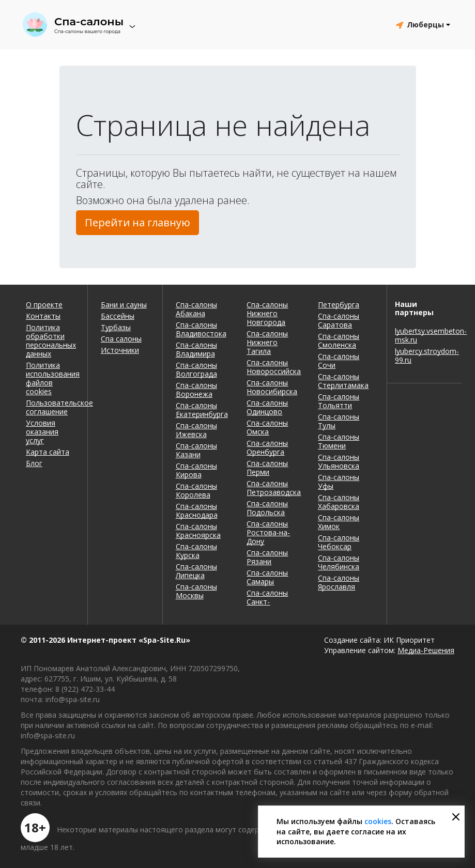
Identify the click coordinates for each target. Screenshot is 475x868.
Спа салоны (121, 339)
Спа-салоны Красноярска (198, 531)
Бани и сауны (124, 305)
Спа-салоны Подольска (267, 508)
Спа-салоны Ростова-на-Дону (268, 532)
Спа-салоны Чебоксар (339, 542)
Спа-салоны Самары (267, 577)
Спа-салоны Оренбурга (267, 447)
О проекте (44, 305)
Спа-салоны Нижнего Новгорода (267, 313)
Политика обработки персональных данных (50, 340)
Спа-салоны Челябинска (339, 562)
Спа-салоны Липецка (196, 571)
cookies (378, 821)
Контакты (43, 316)
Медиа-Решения (426, 650)
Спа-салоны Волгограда (196, 369)
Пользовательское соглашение (50, 407)
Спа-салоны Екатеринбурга (202, 410)
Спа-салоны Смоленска (339, 340)
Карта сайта (48, 452)
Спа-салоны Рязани (267, 557)
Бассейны (118, 316)
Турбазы (116, 327)
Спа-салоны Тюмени (339, 441)
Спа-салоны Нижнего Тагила (267, 342)
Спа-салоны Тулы (339, 421)
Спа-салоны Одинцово (267, 407)
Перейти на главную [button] (137, 222)
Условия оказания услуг (42, 432)
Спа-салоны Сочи (339, 361)
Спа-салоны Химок (339, 522)
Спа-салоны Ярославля (339, 582)
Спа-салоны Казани (196, 450)
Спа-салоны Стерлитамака (343, 381)
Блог (34, 463)
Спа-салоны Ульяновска (339, 461)
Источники (120, 350)
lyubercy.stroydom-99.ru (425, 355)
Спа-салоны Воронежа (196, 390)
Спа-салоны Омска (267, 427)
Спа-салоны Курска (196, 551)
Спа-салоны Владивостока (201, 329)
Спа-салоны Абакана (196, 309)
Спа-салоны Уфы (339, 482)
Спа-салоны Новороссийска (274, 367)
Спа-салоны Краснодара (197, 510)
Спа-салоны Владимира (196, 349)
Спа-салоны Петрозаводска (274, 488)
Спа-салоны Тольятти (339, 401)
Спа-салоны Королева (196, 490)
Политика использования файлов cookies (50, 378)
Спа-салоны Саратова (339, 320)
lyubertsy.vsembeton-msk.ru (425, 335)
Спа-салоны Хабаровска (339, 502)
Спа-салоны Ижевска (196, 430)
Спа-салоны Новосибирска (272, 387)
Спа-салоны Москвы (196, 591)
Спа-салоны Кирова (196, 470)
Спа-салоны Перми (267, 468)
